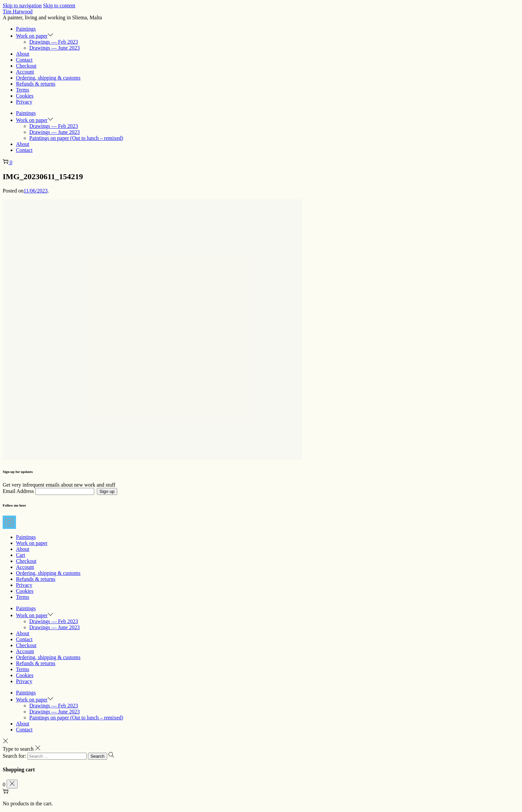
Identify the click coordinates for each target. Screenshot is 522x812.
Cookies (25, 591)
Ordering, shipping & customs (48, 573)
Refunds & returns (36, 579)
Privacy (24, 585)
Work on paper (32, 543)
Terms (23, 597)
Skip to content (59, 5)
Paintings (26, 537)
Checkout (26, 561)
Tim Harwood (18, 11)
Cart (21, 555)
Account (25, 567)
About (23, 549)
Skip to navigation (22, 5)
